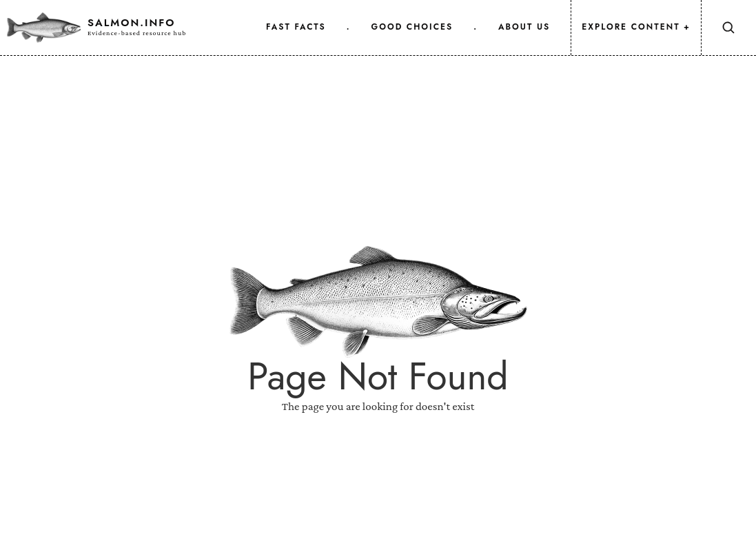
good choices (412, 27)
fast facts (296, 27)
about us (524, 27)
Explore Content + (636, 27)
